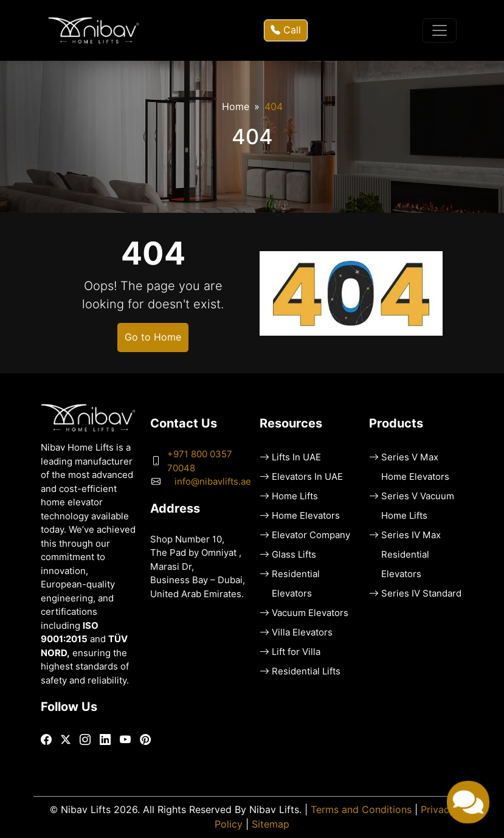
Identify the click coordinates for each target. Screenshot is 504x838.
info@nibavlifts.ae (213, 482)
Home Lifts (295, 496)
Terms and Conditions (361, 810)
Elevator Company (311, 535)
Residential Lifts (306, 671)
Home (236, 107)
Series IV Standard (421, 594)
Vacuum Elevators (310, 613)
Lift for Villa (296, 652)
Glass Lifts (294, 555)
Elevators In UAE (307, 477)
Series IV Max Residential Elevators (411, 555)
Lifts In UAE (296, 457)
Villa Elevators (302, 632)
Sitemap (271, 824)
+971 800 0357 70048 (200, 461)
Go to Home (153, 337)
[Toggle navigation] (440, 30)
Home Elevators (306, 516)
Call (286, 30)
